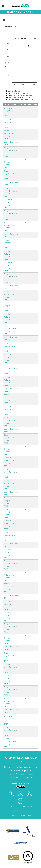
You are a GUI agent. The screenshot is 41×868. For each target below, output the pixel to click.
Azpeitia (10, 27)
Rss (30, 815)
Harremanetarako (17, 815)
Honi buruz (14, 807)
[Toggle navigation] (3, 6)
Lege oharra (27, 807)
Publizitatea (16, 811)
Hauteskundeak (20, 12)
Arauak (27, 811)
